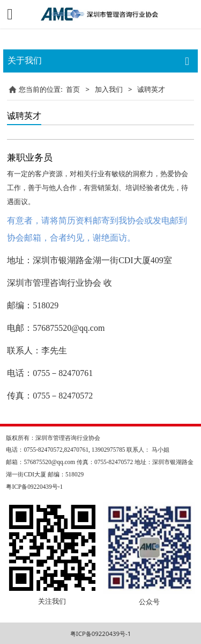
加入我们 (109, 89)
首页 (73, 89)
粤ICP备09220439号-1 (100, 634)
